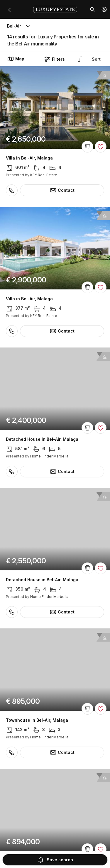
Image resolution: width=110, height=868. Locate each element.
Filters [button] (54, 59)
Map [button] (16, 59)
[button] (104, 9)
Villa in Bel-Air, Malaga (29, 158)
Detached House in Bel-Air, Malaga (42, 439)
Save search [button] (55, 860)
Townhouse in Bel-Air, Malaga (37, 720)
